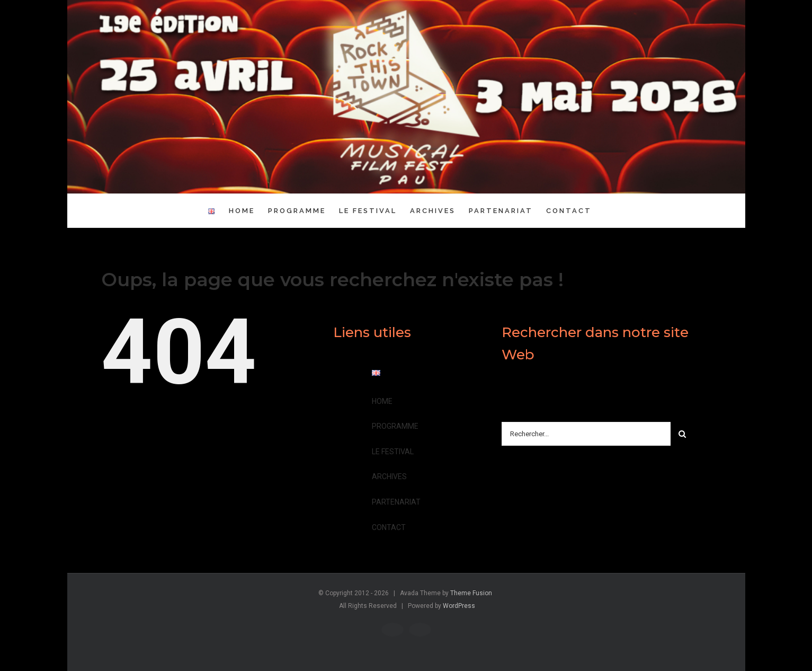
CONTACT (389, 527)
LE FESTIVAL (393, 452)
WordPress (459, 606)
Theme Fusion (471, 593)
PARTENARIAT (396, 502)
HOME (382, 401)
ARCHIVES (389, 476)
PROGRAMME (395, 426)
